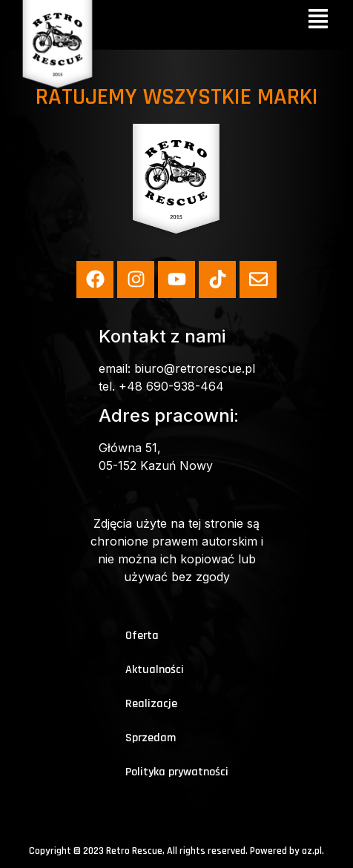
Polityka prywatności (177, 772)
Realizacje (151, 704)
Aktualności (155, 670)
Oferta (142, 636)
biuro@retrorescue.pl (195, 368)
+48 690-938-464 (171, 386)
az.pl (312, 851)
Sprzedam (151, 738)
